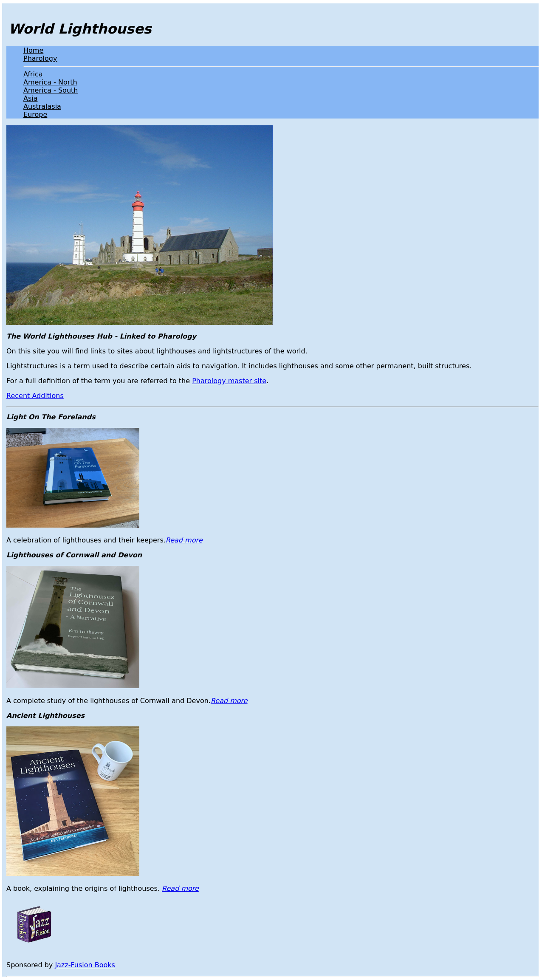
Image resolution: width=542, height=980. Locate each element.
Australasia (42, 106)
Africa (33, 74)
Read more (184, 540)
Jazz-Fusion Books (85, 965)
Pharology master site (229, 381)
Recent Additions (35, 396)
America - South (51, 90)
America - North (50, 82)
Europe (35, 114)
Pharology (40, 58)
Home (33, 50)
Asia (31, 98)
